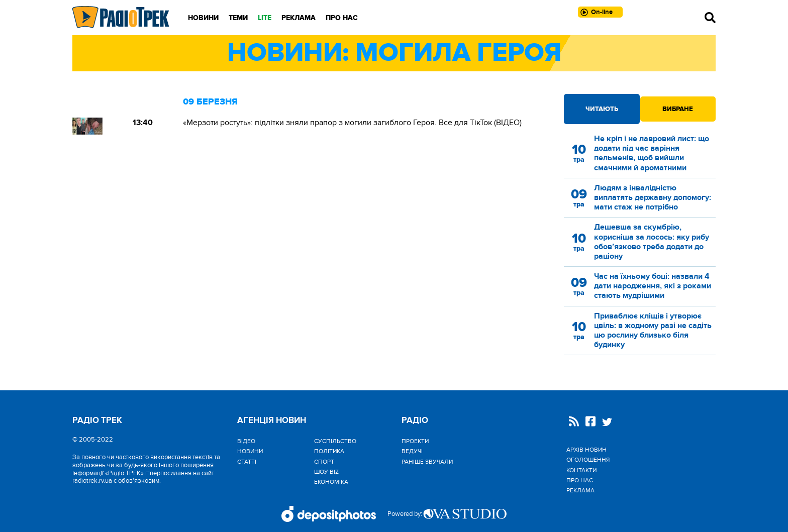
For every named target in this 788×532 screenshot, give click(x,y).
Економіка (331, 482)
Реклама (299, 18)
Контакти (581, 470)
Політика (329, 451)
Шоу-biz (326, 472)
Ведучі (412, 451)
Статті (247, 462)
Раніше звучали (427, 462)
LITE (265, 18)
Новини (203, 18)
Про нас (342, 18)
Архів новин (586, 450)
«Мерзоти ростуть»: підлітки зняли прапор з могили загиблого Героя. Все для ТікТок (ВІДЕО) (352, 123)
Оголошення (588, 460)
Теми (238, 18)
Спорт (324, 462)
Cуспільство (335, 441)
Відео (246, 441)
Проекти (415, 441)
